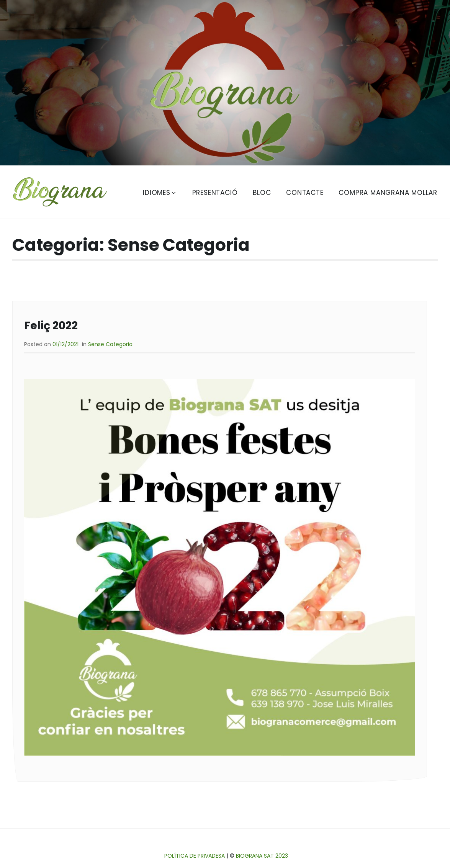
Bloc (262, 193)
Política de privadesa (195, 856)
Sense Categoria (110, 344)
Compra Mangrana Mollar (388, 193)
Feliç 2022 (51, 326)
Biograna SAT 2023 (262, 856)
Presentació (215, 193)
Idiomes (160, 193)
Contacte (305, 193)
